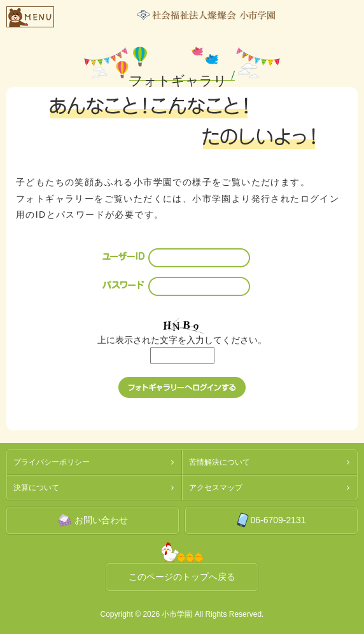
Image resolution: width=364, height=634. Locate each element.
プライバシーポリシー (52, 462)
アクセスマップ (216, 488)
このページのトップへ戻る (182, 577)
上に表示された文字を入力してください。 (182, 340)
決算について (36, 488)
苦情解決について (220, 462)
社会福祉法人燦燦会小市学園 (206, 15)
